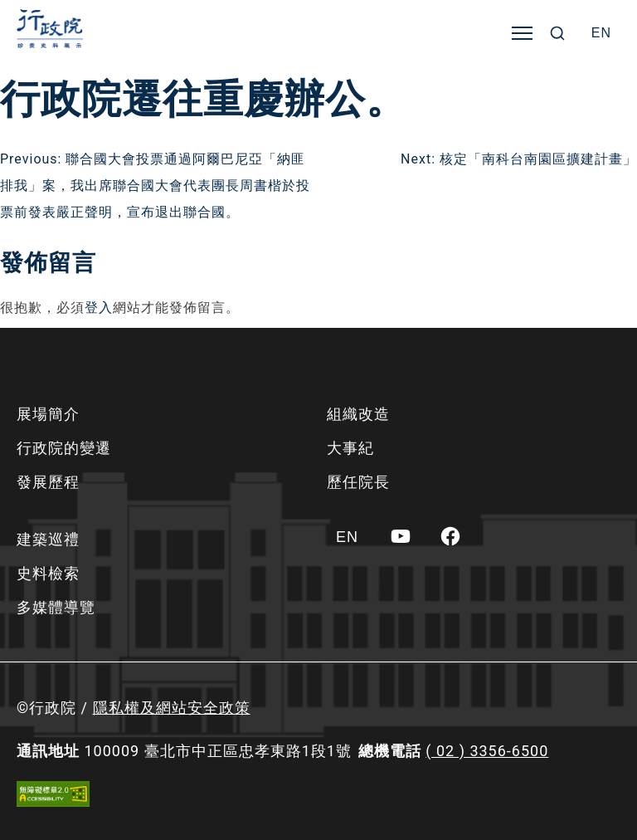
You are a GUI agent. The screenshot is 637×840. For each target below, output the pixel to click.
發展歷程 (48, 482)
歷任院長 (358, 482)
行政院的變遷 (64, 448)
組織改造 (358, 414)
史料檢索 (48, 573)
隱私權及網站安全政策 (172, 708)
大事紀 (350, 448)
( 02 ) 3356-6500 (487, 751)
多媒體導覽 (56, 607)
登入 (99, 308)
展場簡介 (48, 414)
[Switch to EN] (601, 33)
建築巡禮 (48, 539)
